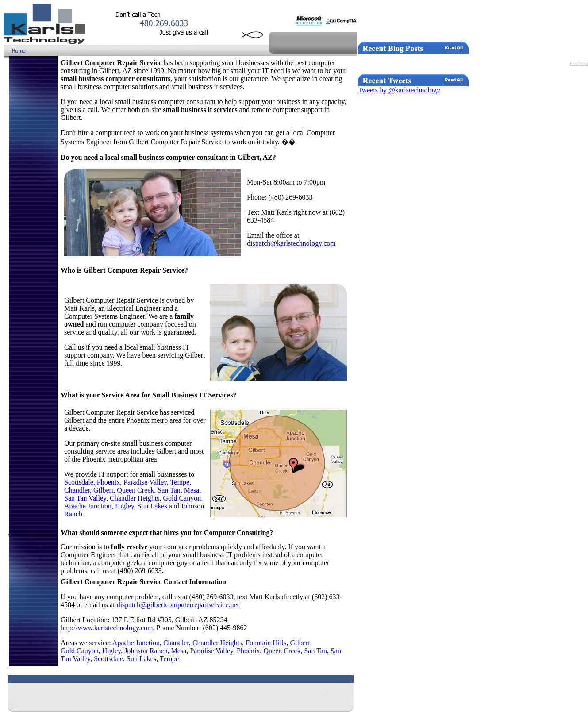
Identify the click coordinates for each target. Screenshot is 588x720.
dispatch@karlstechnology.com (291, 243)
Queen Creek (135, 490)
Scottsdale (79, 482)
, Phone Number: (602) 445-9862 (200, 628)
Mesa (192, 490)
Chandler (77, 490)
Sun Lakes (152, 506)
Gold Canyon (182, 498)
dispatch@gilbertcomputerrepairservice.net (178, 605)
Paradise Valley (145, 482)
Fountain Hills (266, 643)
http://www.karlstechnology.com (107, 628)
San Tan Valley (85, 498)
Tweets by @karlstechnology (399, 90)
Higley (125, 506)
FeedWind (579, 64)
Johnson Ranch (146, 651)
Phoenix (108, 482)
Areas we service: (86, 643)
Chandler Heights (135, 498)
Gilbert (103, 490)
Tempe (180, 482)
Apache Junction (88, 506)
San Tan (169, 490)
